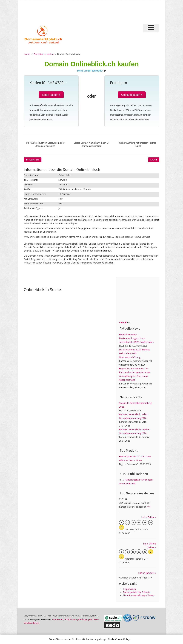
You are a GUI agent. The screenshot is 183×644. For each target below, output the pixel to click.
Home (27, 54)
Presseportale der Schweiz (136, 592)
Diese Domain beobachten (90, 71)
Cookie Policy (122, 639)
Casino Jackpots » (147, 573)
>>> (149, 507)
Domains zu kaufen (44, 54)
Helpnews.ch (129, 589)
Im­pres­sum (58, 619)
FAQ (154, 160)
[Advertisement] (105, 12)
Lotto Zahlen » (149, 517)
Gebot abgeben (132, 95)
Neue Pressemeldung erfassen (139, 595)
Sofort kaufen (51, 95)
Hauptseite (33, 160)
